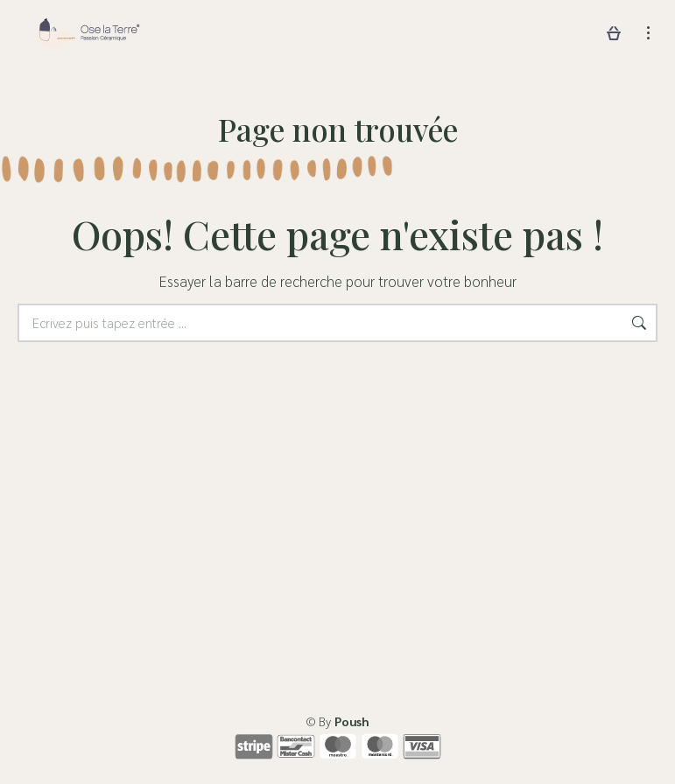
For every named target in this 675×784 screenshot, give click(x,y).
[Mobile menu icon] (648, 33)
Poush (352, 721)
